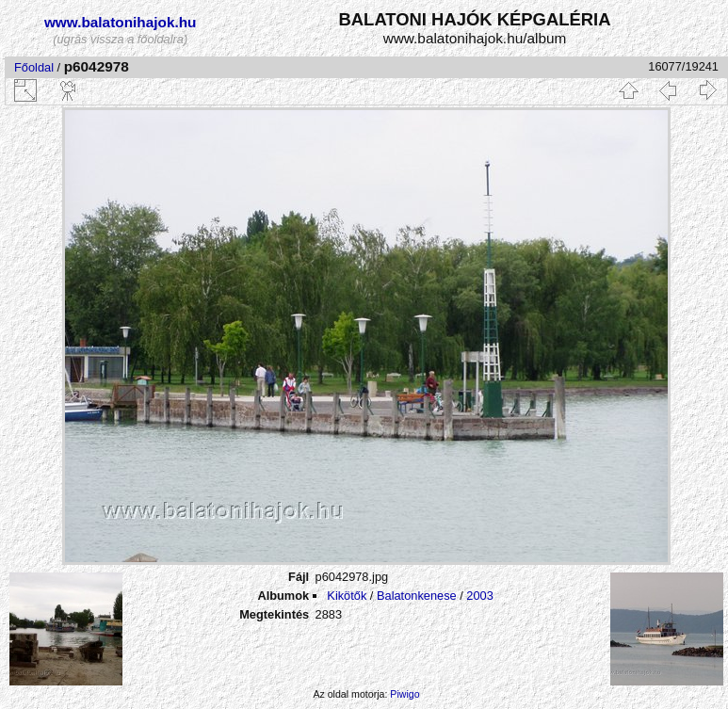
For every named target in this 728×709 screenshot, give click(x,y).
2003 (479, 596)
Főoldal (34, 67)
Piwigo (404, 694)
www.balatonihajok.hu (121, 22)
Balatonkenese (417, 596)
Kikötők (347, 596)
